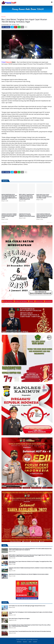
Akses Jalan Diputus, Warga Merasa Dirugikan (19, 619)
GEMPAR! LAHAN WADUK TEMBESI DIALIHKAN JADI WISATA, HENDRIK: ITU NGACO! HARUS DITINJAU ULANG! (9, 216)
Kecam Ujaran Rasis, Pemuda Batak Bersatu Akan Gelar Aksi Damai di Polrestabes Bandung (30, 631)
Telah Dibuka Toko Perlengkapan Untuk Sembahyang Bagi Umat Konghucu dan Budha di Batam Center (31, 613)
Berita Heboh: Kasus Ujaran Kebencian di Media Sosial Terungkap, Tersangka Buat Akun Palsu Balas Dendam (44, 196)
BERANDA (19, 642)
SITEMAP (35, 642)
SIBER (30, 642)
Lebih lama (49, 222)
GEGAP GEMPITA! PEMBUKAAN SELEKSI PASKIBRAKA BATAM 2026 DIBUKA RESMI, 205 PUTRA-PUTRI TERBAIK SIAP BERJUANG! (44, 216)
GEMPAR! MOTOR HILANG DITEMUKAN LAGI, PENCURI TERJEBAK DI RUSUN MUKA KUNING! (27, 215)
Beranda (3, 17)
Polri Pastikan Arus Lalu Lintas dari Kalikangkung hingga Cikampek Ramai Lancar (27, 606)
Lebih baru (5, 222)
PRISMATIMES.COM (24, 639)
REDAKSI (25, 642)
